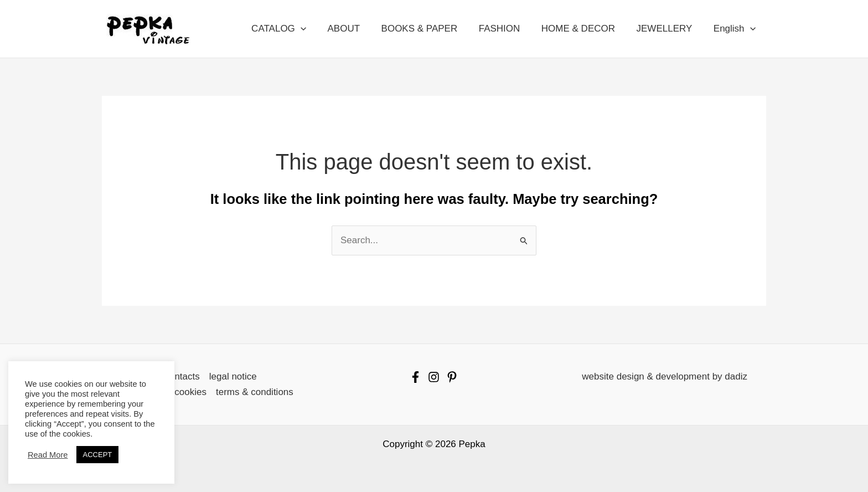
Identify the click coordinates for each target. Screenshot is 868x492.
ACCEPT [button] (98, 455)
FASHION (508, 29)
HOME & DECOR (584, 29)
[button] (317, 29)
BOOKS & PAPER (431, 29)
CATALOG (295, 29)
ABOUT (357, 29)
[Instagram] (434, 377)
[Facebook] (415, 377)
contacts (182, 376)
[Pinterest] (452, 377)
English (736, 29)
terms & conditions (255, 392)
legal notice (233, 376)
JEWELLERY (668, 29)
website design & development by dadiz (665, 376)
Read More (48, 455)
